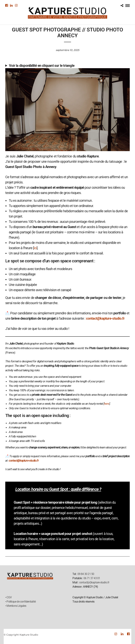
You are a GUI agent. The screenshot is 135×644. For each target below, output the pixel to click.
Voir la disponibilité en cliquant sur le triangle (42, 66)
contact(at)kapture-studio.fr (94, 582)
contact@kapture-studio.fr (105, 318)
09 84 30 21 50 (86, 574)
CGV (9, 597)
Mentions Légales (16, 606)
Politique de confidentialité (21, 602)
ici (35, 248)
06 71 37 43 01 (92, 578)
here (107, 404)
